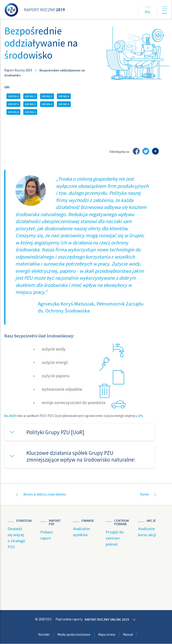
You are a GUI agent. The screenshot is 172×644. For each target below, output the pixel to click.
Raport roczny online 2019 (108, 620)
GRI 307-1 (13, 104)
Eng (148, 7)
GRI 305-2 (47, 104)
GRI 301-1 (30, 96)
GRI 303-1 (30, 112)
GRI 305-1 (30, 104)
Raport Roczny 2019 (18, 70)
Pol (148, 12)
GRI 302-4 (64, 96)
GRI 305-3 (64, 104)
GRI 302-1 (47, 96)
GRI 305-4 (13, 112)
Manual (128, 634)
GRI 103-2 (13, 96)
